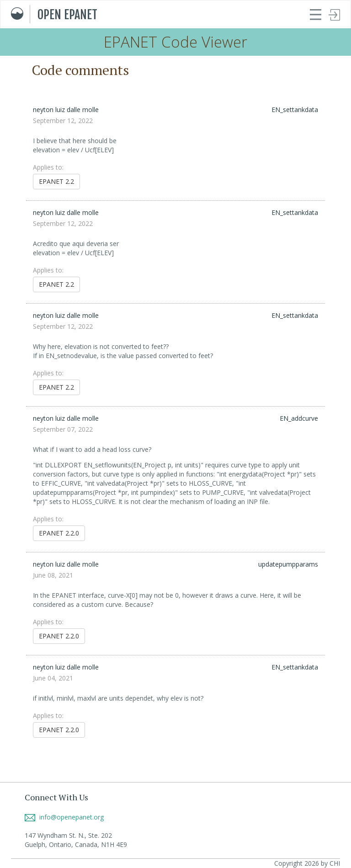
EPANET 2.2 (56, 181)
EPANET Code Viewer (175, 42)
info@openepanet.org (64, 817)
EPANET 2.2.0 (59, 533)
